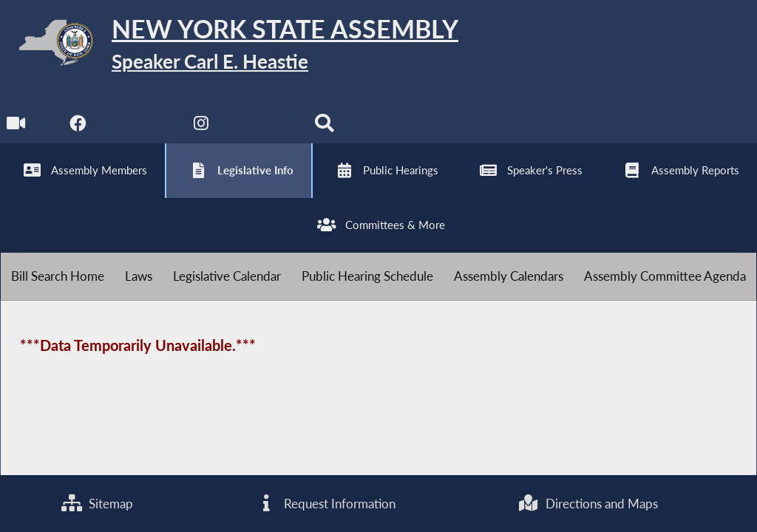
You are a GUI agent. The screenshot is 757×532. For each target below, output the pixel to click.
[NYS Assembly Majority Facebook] (78, 127)
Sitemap (97, 504)
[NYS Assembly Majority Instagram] (201, 127)
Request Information (325, 504)
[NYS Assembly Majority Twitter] (140, 127)
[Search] (324, 127)
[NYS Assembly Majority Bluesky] (263, 127)
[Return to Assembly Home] (229, 45)
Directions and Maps (588, 504)
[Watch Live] (17, 127)
